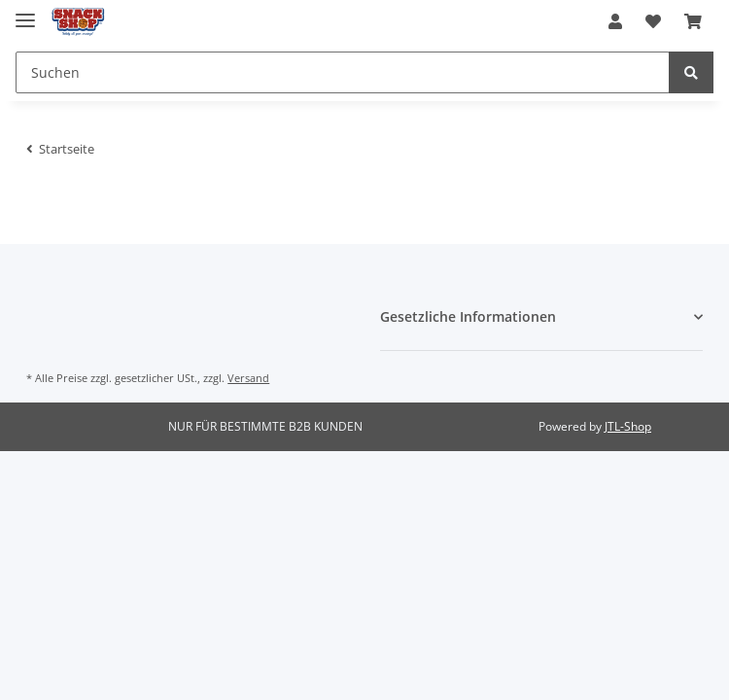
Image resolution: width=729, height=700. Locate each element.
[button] (615, 21)
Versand (248, 378)
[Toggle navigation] (25, 12)
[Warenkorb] (693, 21)
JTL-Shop (628, 426)
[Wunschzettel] (653, 21)
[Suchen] (343, 72)
